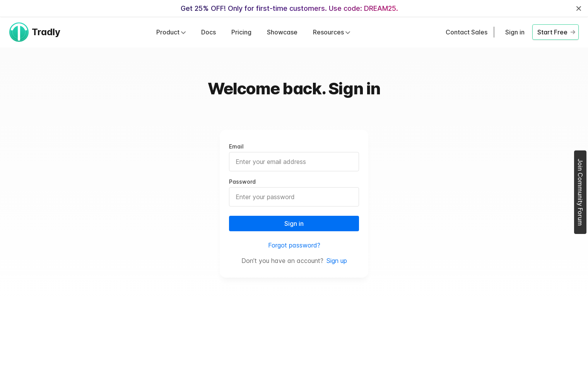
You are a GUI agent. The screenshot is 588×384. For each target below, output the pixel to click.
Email (236, 146)
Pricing (241, 32)
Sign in (515, 32)
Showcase (282, 32)
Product (171, 32)
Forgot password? (294, 245)
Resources (332, 32)
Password (242, 182)
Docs (209, 32)
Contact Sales (467, 32)
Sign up (337, 261)
